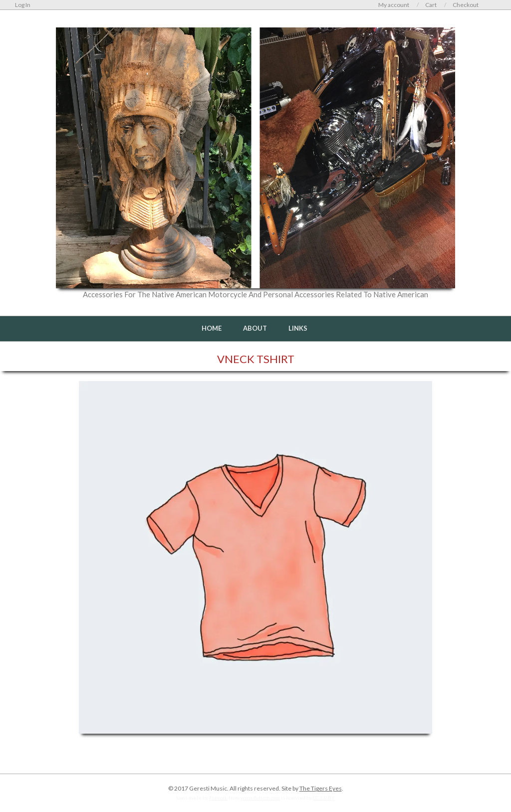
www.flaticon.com (260, 798)
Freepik (218, 798)
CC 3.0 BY (324, 798)
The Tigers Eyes (321, 788)
